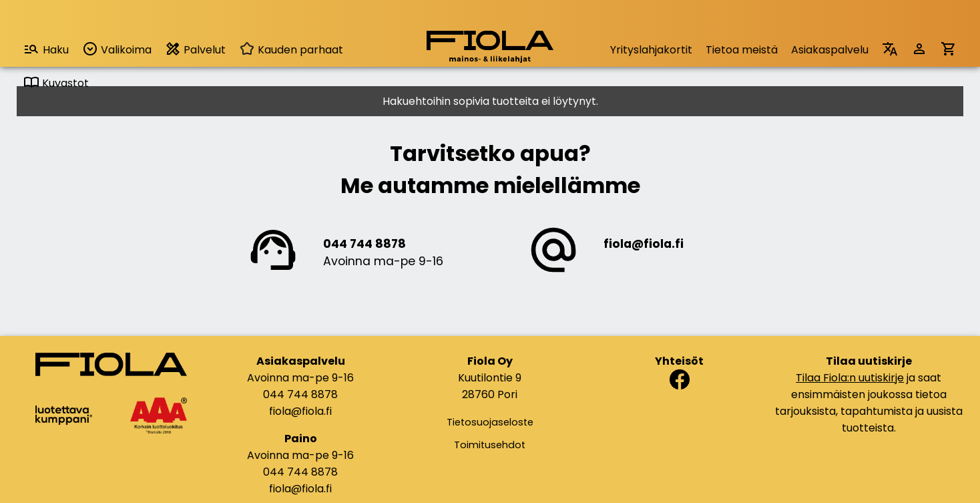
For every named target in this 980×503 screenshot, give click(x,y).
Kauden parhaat (291, 50)
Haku (46, 49)
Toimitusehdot (490, 445)
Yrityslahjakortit (651, 50)
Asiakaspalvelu (830, 50)
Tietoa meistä (742, 50)
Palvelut (195, 49)
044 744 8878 (364, 244)
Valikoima (117, 49)
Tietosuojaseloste (490, 422)
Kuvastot (56, 83)
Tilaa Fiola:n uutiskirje (850, 378)
